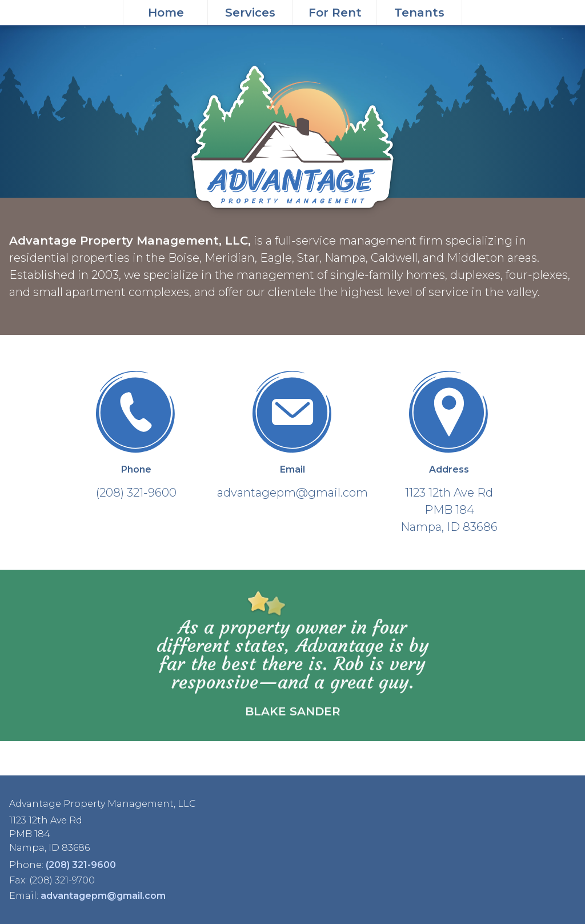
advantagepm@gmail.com (103, 896)
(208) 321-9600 (81, 865)
